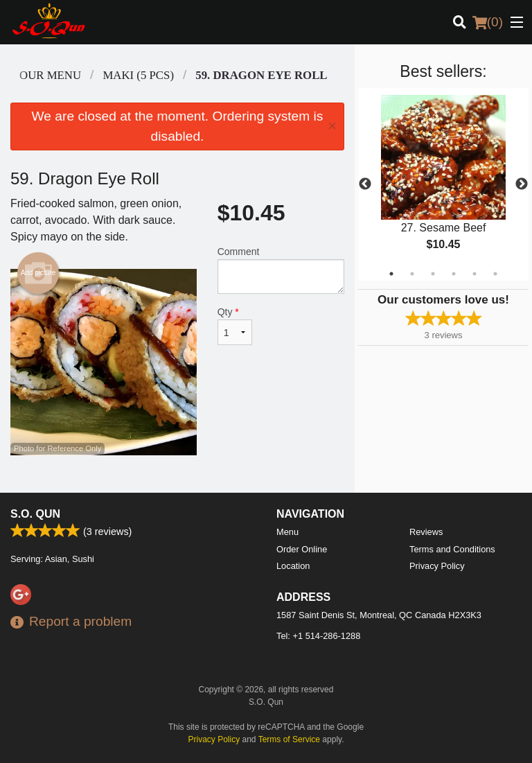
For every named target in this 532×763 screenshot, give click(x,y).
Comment (281, 270)
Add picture (38, 273)
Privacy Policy (437, 566)
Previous (365, 184)
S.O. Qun (35, 514)
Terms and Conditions (452, 549)
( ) (488, 22)
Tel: (318, 636)
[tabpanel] (443, 184)
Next (522, 184)
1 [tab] (391, 274)
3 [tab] (433, 274)
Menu (287, 532)
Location (293, 566)
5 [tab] (475, 274)
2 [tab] (412, 274)
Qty (235, 326)
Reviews (426, 532)
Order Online (302, 549)
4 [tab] (454, 274)
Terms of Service (289, 739)
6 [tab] (495, 274)
